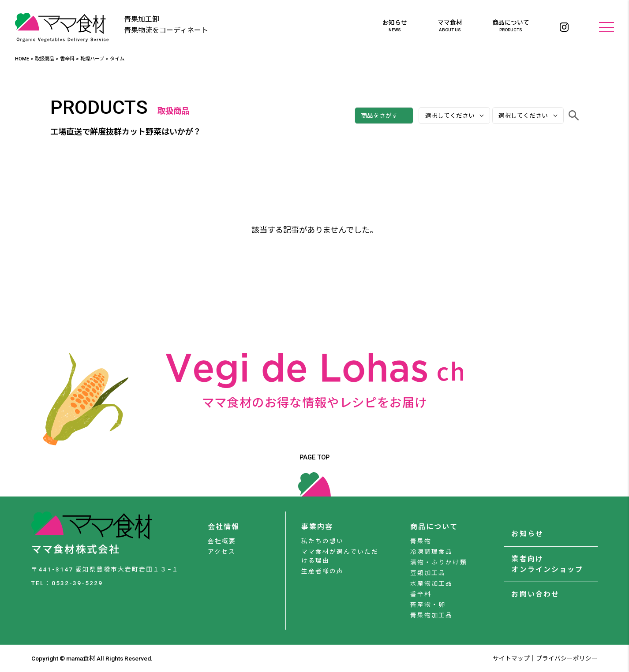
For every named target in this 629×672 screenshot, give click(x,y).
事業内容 (317, 527)
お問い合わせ (535, 594)
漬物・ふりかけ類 (438, 562)
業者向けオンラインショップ (547, 564)
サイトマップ (511, 658)
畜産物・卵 (428, 605)
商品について (511, 26)
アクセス (222, 552)
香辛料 (421, 594)
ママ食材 (450, 26)
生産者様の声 (322, 571)
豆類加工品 (428, 573)
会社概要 (222, 541)
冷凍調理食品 (431, 552)
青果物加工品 (431, 615)
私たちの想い (322, 541)
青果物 (421, 541)
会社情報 (224, 527)
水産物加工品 (431, 583)
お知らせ (395, 26)
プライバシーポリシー (567, 658)
